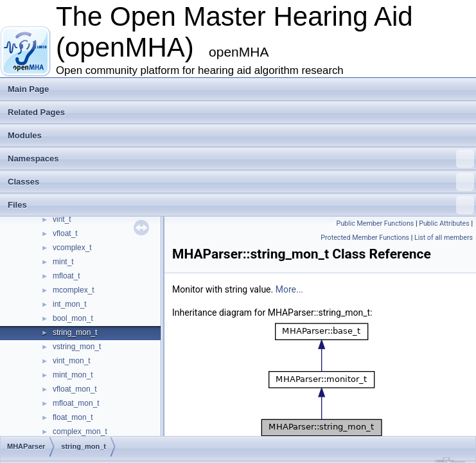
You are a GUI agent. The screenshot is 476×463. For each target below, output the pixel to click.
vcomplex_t (72, 248)
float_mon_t (73, 417)
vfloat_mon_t (75, 389)
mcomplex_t (74, 290)
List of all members (444, 238)
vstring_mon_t (77, 347)
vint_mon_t (72, 361)
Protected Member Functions (365, 238)
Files (241, 205)
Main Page (28, 89)
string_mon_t (75, 332)
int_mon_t (70, 304)
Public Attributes (444, 223)
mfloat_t (66, 276)
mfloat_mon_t (76, 403)
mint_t (63, 262)
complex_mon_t (80, 431)
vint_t (62, 219)
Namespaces (241, 159)
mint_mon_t (73, 375)
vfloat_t (65, 233)
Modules (25, 135)
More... (289, 289)
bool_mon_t (73, 318)
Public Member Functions (375, 223)
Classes (241, 182)
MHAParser (26, 446)
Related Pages (36, 112)
